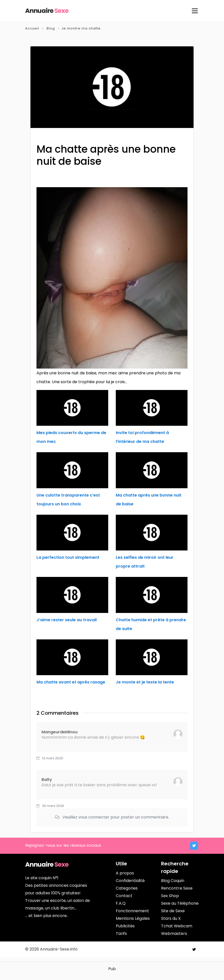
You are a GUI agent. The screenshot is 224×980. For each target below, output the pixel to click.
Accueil (33, 28)
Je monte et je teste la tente (145, 682)
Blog (51, 28)
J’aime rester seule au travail (67, 620)
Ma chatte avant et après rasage (71, 682)
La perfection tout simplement (68, 557)
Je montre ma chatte (81, 28)
